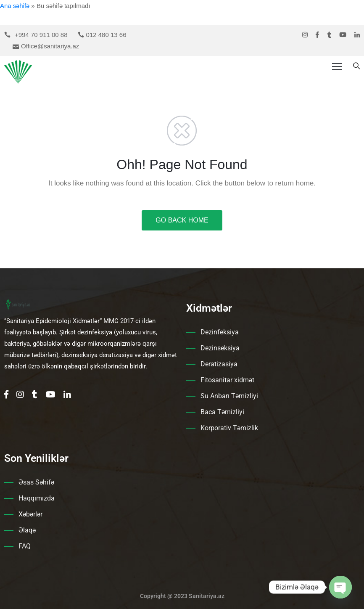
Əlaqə (27, 530)
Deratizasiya (219, 364)
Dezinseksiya (220, 348)
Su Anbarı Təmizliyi (229, 396)
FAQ (25, 546)
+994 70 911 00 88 (41, 35)
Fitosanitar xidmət (227, 380)
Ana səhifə (15, 6)
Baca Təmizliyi (222, 412)
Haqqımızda (37, 498)
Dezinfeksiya (220, 332)
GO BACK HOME (182, 220)
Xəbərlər (30, 514)
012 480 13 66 (106, 35)
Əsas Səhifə (36, 482)
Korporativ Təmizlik (229, 428)
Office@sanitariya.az (50, 46)
